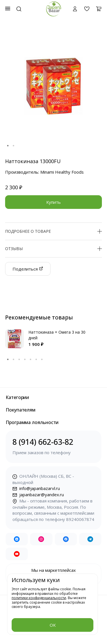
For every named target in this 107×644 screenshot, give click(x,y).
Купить (53, 202)
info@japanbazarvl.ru (36, 488)
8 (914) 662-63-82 (53, 446)
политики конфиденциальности (39, 598)
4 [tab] (25, 360)
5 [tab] (31, 360)
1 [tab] (8, 146)
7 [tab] (42, 360)
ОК (53, 625)
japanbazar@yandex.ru (38, 495)
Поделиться (28, 269)
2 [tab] (14, 146)
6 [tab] (36, 360)
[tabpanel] (53, 86)
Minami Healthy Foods (62, 172)
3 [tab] (19, 360)
